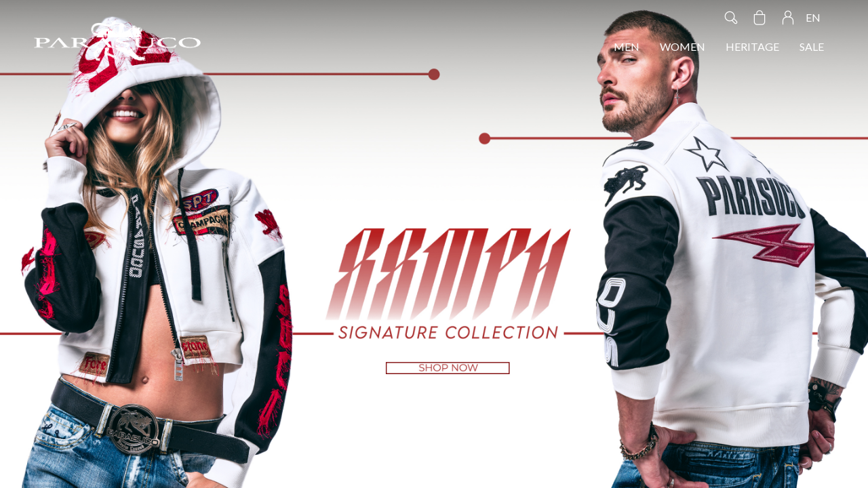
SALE (812, 46)
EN (813, 17)
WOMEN (683, 46)
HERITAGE (752, 46)
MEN (627, 46)
